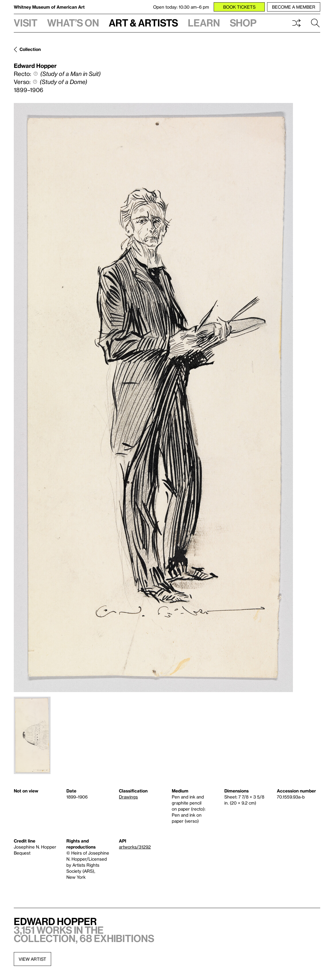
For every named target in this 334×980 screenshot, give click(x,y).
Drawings (128, 797)
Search (315, 23)
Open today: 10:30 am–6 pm (181, 7)
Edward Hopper (35, 66)
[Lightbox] (153, 398)
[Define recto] (36, 74)
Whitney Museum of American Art (49, 7)
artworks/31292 (135, 847)
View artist (32, 959)
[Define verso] (35, 82)
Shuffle (296, 23)
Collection (30, 49)
